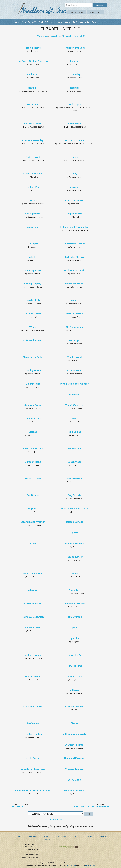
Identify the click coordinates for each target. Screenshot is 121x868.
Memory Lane (33, 270)
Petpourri (33, 508)
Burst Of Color (33, 478)
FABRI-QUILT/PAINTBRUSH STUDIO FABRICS (91, 807)
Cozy (74, 174)
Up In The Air (74, 655)
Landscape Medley (33, 140)
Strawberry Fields (33, 357)
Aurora (74, 300)
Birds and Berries (33, 448)
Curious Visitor (33, 314)
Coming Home (33, 370)
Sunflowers (33, 723)
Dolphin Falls (33, 384)
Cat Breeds (33, 495)
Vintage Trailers (74, 769)
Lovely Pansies (33, 758)
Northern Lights (33, 734)
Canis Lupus (74, 104)
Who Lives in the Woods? (74, 384)
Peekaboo (74, 187)
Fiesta (74, 723)
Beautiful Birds (33, 677)
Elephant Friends (33, 655)
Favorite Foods (33, 124)
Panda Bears (33, 227)
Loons (74, 573)
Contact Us (97, 22)
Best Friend (33, 104)
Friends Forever (74, 200)
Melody (74, 61)
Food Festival (74, 124)
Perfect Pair (33, 187)
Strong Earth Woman (33, 522)
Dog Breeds (74, 495)
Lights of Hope (33, 462)
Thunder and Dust (74, 48)
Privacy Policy (91, 865)
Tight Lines (74, 638)
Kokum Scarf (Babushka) (74, 227)
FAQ (75, 22)
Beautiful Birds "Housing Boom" (33, 790)
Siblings (33, 432)
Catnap (33, 200)
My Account (77, 12)
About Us (85, 22)
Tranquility (74, 74)
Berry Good (74, 780)
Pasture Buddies (74, 543)
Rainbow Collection (33, 617)
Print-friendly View (55, 819)
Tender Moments (74, 140)
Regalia (74, 88)
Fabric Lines (56, 36)
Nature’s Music (74, 314)
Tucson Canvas (74, 522)
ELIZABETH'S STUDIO (74, 36)
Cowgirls (33, 244)
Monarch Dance (33, 405)
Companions (74, 370)
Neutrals (33, 88)
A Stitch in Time (74, 745)
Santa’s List (74, 448)
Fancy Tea (74, 590)
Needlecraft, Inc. (40, 9)
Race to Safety (74, 557)
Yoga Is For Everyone (33, 769)
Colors (74, 418)
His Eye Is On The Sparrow (33, 61)
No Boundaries (74, 327)
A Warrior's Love (33, 174)
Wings (33, 327)
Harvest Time (74, 666)
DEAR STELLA (18, 807)
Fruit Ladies (74, 432)
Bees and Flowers (74, 758)
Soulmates (33, 74)
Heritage (74, 340)
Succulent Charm (33, 707)
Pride (33, 543)
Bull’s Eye (33, 257)
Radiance (74, 394)
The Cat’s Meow (74, 405)
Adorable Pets (74, 478)
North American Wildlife (74, 734)
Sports (74, 533)
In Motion (33, 590)
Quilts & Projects (47, 22)
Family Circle (33, 300)
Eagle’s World (74, 214)
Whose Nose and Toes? (74, 508)
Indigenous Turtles (74, 603)
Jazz (74, 628)
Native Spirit (33, 157)
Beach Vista (74, 462)
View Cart (96, 12)
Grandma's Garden (74, 244)
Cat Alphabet (33, 214)
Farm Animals (74, 617)
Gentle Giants (33, 628)
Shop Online (33, 837)
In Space (74, 690)
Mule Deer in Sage (74, 790)
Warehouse (42, 36)
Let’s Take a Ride (33, 573)
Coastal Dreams (74, 707)
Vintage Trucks (74, 677)
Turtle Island (74, 357)
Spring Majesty (33, 284)
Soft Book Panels (33, 340)
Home (16, 22)
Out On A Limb (33, 418)
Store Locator (64, 22)
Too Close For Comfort (74, 270)
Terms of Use (71, 865)
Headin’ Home (33, 48)
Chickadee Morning (74, 257)
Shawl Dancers (33, 603)
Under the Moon (74, 284)
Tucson (74, 157)
